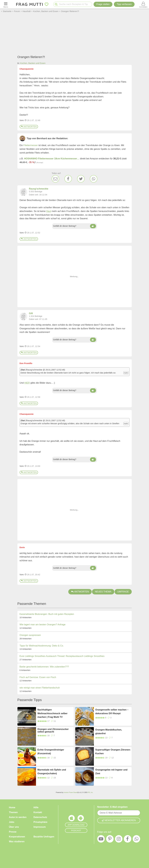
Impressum (40, 827)
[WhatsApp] (94, 179)
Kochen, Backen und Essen (33, 63)
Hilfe (36, 807)
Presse (13, 832)
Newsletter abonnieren (119, 820)
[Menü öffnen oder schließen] (6, 4)
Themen (13, 812)
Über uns (14, 827)
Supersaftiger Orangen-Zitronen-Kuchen (113, 752)
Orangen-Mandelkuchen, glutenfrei (109, 732)
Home (12, 807)
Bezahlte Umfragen (44, 837)
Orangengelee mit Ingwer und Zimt (111, 772)
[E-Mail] (55, 179)
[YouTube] (101, 840)
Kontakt (38, 812)
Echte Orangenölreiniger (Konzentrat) (51, 752)
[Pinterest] (110, 840)
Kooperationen (17, 837)
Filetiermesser (31, 145)
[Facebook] (68, 179)
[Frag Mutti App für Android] (81, 819)
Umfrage (123, 592)
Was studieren (17, 841)
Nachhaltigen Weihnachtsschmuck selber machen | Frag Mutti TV (52, 713)
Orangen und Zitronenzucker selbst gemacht (53, 730)
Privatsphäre (40, 822)
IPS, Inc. (90, 792)
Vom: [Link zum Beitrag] (22, 120)
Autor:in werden (18, 817)
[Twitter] (81, 179)
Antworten (29, 127)
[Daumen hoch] (93, 226)
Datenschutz (40, 817)
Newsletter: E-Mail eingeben (112, 807)
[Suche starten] (56, 4)
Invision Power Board (70, 792)
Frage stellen (103, 4)
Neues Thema (103, 592)
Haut (49, 211)
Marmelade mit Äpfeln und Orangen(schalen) (52, 772)
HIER (27, 383)
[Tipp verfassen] (124, 4)
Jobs (12, 822)
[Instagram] (119, 840)
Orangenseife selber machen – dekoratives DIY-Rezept (112, 712)
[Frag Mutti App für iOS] (72, 819)
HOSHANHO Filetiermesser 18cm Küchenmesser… (52, 159)
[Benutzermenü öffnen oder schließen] (143, 4)
